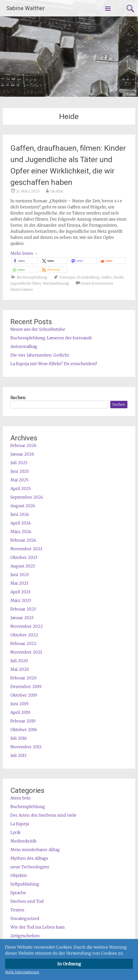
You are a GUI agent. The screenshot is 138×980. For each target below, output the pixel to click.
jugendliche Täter (26, 283)
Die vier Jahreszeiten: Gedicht (40, 355)
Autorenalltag (24, 346)
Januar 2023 (22, 618)
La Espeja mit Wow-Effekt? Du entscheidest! (54, 364)
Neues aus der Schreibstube (38, 329)
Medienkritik (23, 841)
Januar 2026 (22, 454)
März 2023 (21, 600)
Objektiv (19, 875)
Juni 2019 (19, 704)
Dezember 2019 (26, 687)
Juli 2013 (18, 755)
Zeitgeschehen (25, 936)
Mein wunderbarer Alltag (35, 850)
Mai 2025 (19, 480)
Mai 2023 (19, 583)
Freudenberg (88, 277)
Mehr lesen (24, 253)
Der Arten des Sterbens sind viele (43, 815)
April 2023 (20, 592)
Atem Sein (21, 798)
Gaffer (107, 277)
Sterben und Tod (27, 901)
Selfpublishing (25, 884)
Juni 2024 (20, 514)
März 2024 (21, 532)
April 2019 (20, 712)
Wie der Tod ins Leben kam (38, 927)
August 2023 (23, 566)
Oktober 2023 (24, 557)
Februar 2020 (23, 678)
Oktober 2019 (24, 695)
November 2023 (26, 549)
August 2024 (23, 506)
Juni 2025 (20, 471)
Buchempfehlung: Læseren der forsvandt (51, 338)
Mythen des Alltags (29, 858)
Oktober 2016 (24, 730)
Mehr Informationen (22, 972)
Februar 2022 (23, 643)
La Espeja (20, 824)
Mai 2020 (20, 669)
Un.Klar (57, 191)
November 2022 (27, 626)
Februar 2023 (23, 609)
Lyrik (15, 832)
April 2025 (21, 488)
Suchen (18, 398)
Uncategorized (25, 918)
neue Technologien (30, 867)
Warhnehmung (56, 283)
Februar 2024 (23, 540)
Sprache (18, 893)
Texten (17, 910)
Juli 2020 (19, 661)
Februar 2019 (23, 721)
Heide (118, 277)
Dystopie (68, 277)
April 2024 (21, 523)
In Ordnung (69, 964)
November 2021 (26, 652)
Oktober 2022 (24, 635)
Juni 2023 (20, 575)
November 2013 (26, 747)
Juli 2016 (19, 738)
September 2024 (27, 497)
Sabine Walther (25, 8)
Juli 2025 (19, 463)
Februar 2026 (23, 445)
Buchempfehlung (32, 277)
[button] (25, 261)
